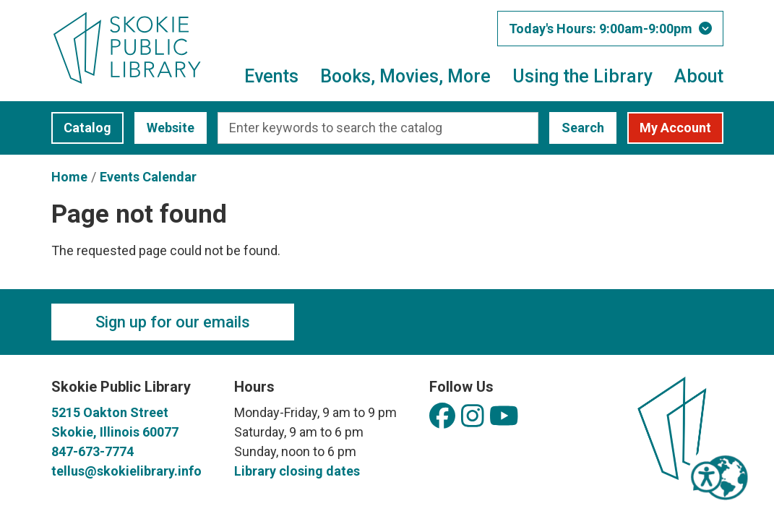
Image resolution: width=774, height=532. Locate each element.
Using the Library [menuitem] (582, 76)
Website (164, 128)
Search (583, 128)
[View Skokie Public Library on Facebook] (442, 417)
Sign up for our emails (173, 322)
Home (69, 177)
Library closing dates (297, 471)
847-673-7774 (93, 451)
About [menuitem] (699, 76)
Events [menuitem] (271, 76)
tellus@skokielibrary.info (126, 471)
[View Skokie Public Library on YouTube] (504, 417)
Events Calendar (148, 177)
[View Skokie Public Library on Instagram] (473, 417)
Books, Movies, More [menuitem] (405, 76)
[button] (610, 29)
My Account (675, 128)
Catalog (81, 128)
